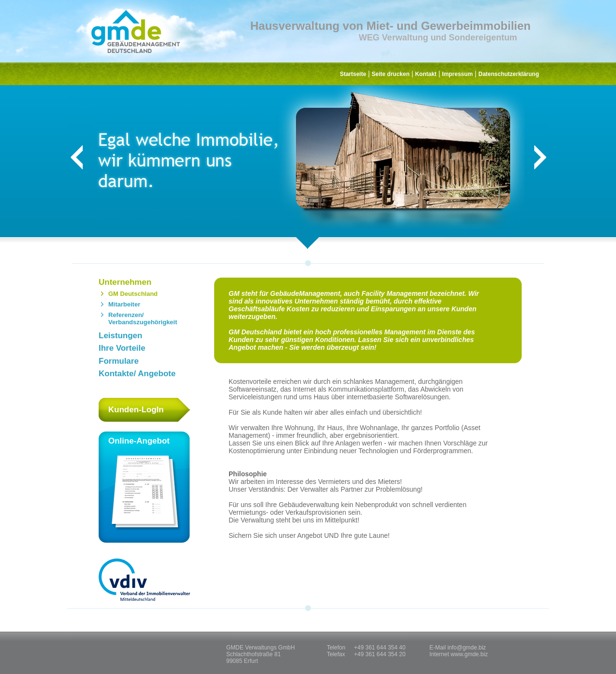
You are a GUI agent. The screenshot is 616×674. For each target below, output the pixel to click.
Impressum (458, 74)
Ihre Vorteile (122, 348)
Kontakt (426, 74)
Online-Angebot (144, 489)
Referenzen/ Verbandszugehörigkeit (143, 319)
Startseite (353, 74)
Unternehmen (125, 282)
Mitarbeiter (124, 304)
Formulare (119, 361)
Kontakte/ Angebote (137, 374)
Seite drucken (391, 74)
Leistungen (121, 336)
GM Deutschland (133, 294)
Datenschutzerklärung (509, 74)
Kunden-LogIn (136, 410)
